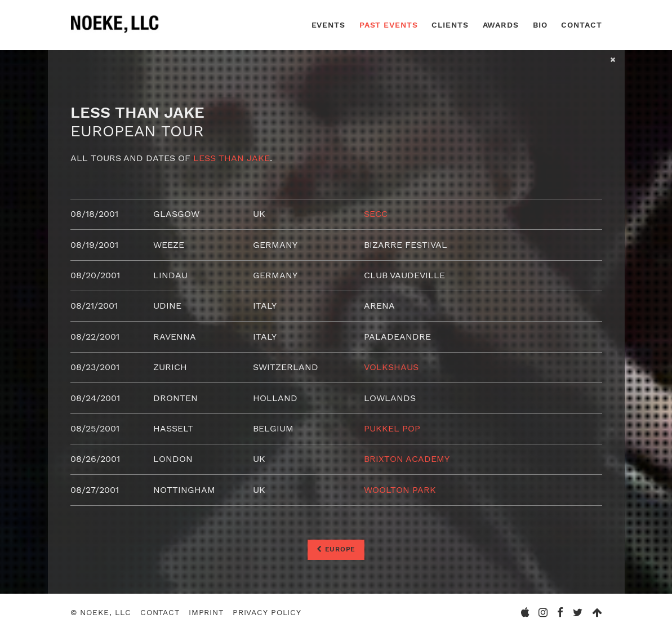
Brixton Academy (407, 459)
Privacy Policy (267, 613)
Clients (450, 25)
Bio (540, 25)
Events (328, 25)
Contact (581, 25)
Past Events (389, 25)
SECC (376, 214)
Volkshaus (391, 367)
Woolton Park (400, 490)
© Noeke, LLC (101, 613)
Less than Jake (232, 158)
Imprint (206, 613)
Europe (336, 549)
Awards (501, 25)
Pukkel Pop (392, 428)
